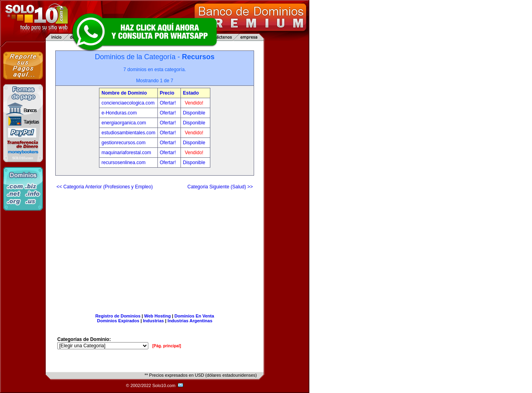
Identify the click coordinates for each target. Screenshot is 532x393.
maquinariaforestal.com (126, 153)
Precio (167, 93)
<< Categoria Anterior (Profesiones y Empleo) (105, 187)
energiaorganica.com (124, 123)
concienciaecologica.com (128, 103)
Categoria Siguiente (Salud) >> (220, 187)
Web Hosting (158, 316)
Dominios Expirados (118, 321)
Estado (191, 93)
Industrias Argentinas (190, 321)
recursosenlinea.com (123, 163)
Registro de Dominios (118, 316)
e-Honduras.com (119, 113)
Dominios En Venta (194, 316)
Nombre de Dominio (124, 93)
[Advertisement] (155, 248)
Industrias (154, 321)
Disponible (194, 113)
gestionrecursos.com (123, 143)
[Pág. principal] (167, 346)
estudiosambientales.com (128, 133)
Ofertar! (169, 103)
